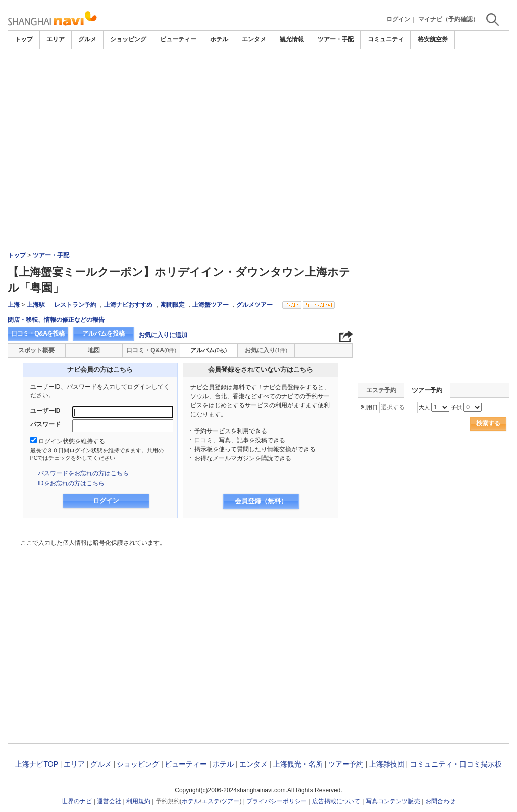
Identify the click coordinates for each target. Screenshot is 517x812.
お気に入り (266, 350)
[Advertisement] (258, 125)
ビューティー (178, 39)
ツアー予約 (346, 764)
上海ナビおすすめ (128, 305)
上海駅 (36, 305)
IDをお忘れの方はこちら (71, 483)
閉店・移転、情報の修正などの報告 (56, 320)
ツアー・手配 (336, 39)
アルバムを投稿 (104, 333)
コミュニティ (386, 39)
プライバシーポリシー (277, 801)
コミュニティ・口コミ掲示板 (456, 764)
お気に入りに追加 (163, 335)
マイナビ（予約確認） (448, 19)
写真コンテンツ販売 (393, 801)
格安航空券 (433, 39)
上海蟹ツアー (211, 305)
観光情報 (292, 39)
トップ (24, 39)
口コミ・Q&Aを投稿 (38, 333)
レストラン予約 (75, 305)
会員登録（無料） (261, 501)
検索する (488, 423)
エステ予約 (381, 390)
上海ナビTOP (36, 764)
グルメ (87, 39)
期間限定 (173, 305)
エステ (211, 801)
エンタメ (254, 39)
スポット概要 (36, 350)
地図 (94, 350)
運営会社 (109, 801)
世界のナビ (77, 801)
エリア (56, 39)
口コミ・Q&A (151, 350)
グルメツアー (254, 305)
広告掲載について (336, 801)
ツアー (230, 801)
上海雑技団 (387, 764)
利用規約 (138, 801)
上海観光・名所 (298, 764)
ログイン (398, 19)
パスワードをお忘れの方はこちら (83, 473)
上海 (14, 305)
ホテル (219, 39)
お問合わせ (440, 801)
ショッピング (128, 39)
